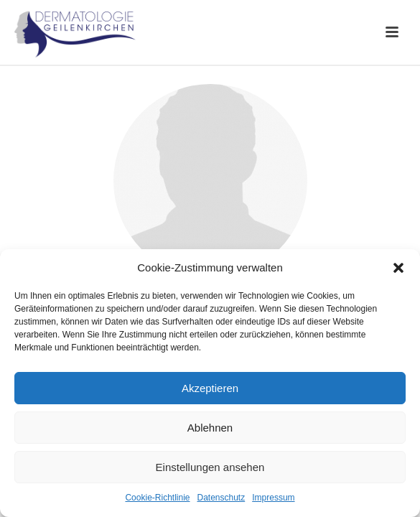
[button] (398, 268)
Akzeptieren (210, 388)
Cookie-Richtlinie (157, 498)
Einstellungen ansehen (210, 467)
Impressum (273, 498)
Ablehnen (210, 428)
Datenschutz (221, 498)
